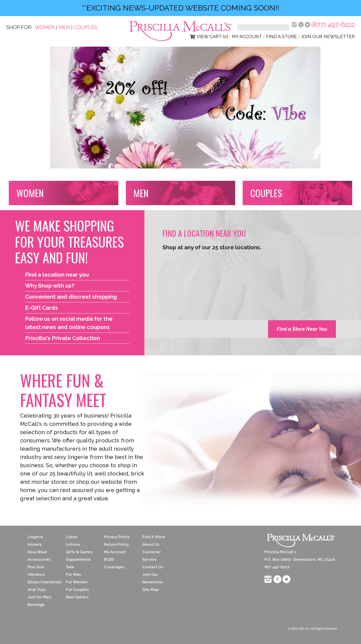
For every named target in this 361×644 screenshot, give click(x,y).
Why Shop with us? (50, 286)
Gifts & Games (79, 552)
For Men (74, 575)
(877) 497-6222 (333, 25)
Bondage (36, 605)
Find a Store (281, 36)
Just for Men (39, 597)
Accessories (39, 559)
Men (64, 27)
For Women (77, 582)
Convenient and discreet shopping (71, 297)
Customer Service (152, 556)
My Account (247, 36)
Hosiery (35, 544)
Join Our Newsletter (328, 36)
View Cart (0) (209, 36)
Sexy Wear (37, 552)
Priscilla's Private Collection (63, 338)
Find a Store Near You (302, 329)
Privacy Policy (117, 537)
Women (45, 27)
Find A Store (154, 537)
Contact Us (153, 567)
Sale (70, 567)
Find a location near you (57, 275)
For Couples (77, 590)
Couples (85, 27)
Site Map (151, 590)
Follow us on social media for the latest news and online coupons (69, 323)
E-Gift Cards (41, 308)
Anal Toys (37, 590)
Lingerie (35, 537)
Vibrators (36, 575)
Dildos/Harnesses (43, 582)
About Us (151, 544)
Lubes (72, 537)
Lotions (73, 544)
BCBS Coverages (114, 563)
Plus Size (36, 567)
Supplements (78, 559)
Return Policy (116, 544)
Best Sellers (77, 597)
